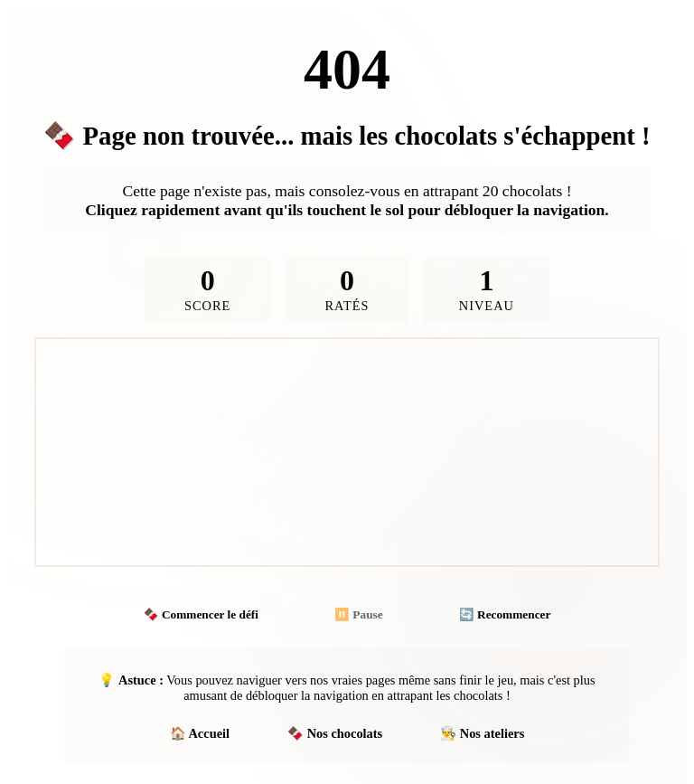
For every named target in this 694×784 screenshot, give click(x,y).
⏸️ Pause (359, 614)
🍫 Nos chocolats (335, 733)
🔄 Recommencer (505, 614)
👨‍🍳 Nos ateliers (482, 733)
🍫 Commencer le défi (201, 614)
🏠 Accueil (200, 733)
